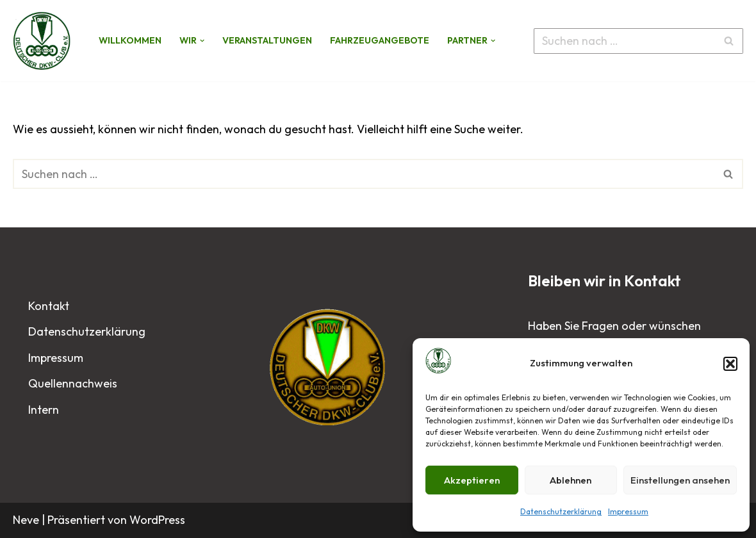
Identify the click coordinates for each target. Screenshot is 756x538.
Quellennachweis (73, 383)
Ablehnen (571, 480)
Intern (44, 410)
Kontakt (49, 306)
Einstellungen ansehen (680, 480)
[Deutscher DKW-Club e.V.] (45, 40)
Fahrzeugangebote (380, 40)
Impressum (628, 511)
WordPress (157, 520)
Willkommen (130, 40)
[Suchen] (624, 41)
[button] (730, 364)
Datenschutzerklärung (561, 511)
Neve (26, 520)
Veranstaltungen (267, 40)
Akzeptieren (472, 480)
